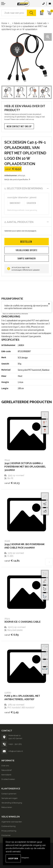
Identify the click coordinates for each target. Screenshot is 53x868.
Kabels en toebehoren (24, 23)
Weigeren (25, 858)
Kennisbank (6, 775)
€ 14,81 (12, 561)
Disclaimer (6, 835)
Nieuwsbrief (7, 770)
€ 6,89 (12, 635)
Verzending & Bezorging (12, 803)
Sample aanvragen (9, 798)
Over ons (5, 766)
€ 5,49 (11, 712)
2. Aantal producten (19, 222)
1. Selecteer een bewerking (24, 188)
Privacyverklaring (9, 831)
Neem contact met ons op (19, 126)
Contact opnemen (9, 794)
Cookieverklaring (8, 826)
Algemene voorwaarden (12, 822)
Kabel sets (42, 23)
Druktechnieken (8, 779)
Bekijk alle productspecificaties (17, 180)
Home (4, 23)
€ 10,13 (12, 483)
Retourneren (7, 807)
